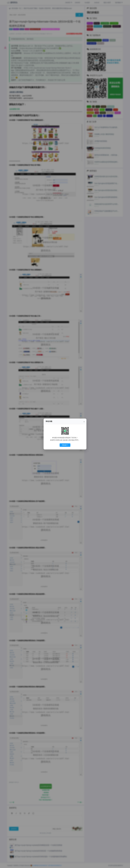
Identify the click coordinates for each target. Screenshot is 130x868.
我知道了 (65, 445)
